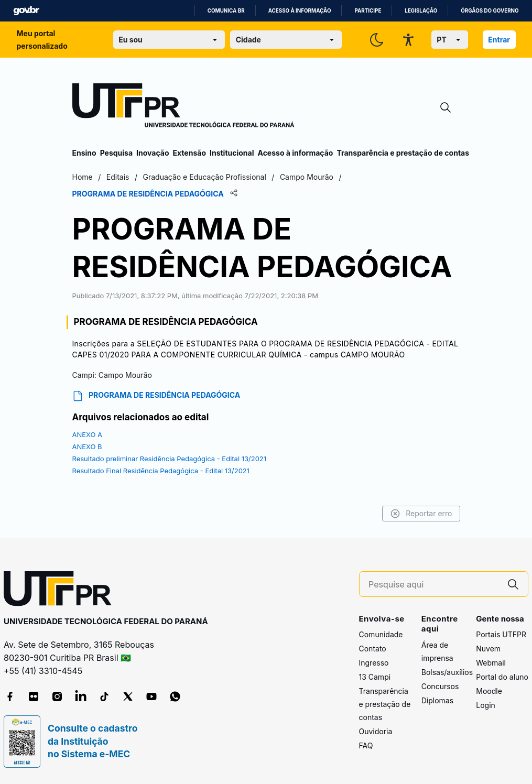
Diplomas (437, 700)
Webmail (491, 663)
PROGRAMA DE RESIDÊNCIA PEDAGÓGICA (156, 396)
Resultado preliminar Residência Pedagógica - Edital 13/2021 (170, 459)
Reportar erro (421, 514)
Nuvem (488, 649)
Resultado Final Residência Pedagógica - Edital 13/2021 (161, 471)
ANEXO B (87, 447)
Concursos (440, 686)
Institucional (232, 153)
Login (486, 705)
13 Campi (375, 677)
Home (83, 177)
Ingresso (374, 663)
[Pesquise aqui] (433, 585)
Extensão (189, 153)
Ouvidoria (376, 731)
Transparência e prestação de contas (403, 153)
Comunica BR (226, 11)
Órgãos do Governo (490, 11)
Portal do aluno (502, 677)
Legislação (421, 11)
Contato (373, 649)
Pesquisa (116, 153)
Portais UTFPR (501, 634)
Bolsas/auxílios (447, 672)
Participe (368, 11)
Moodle (489, 691)
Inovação (153, 153)
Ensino (84, 153)
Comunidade (381, 634)
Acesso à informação (300, 11)
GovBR (26, 11)
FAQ (366, 745)
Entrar (499, 40)
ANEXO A (88, 434)
